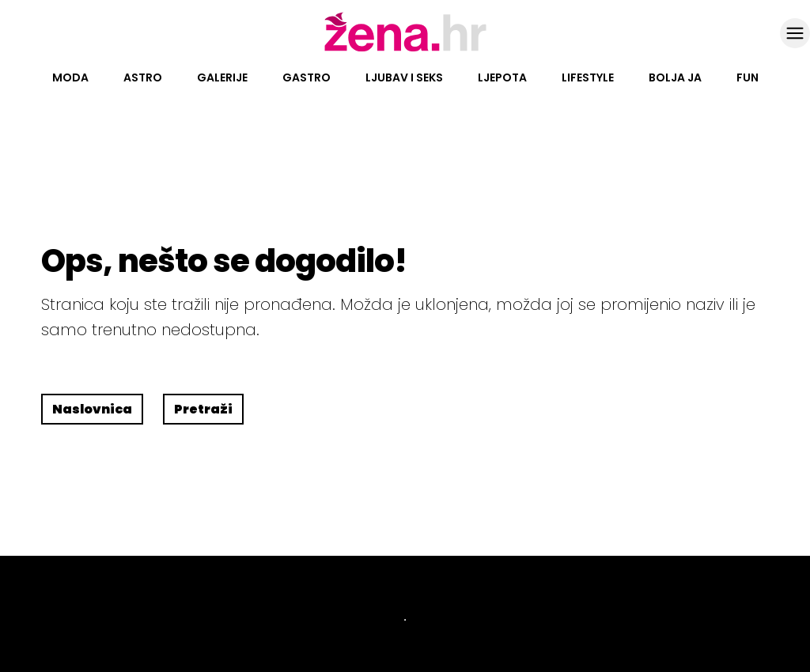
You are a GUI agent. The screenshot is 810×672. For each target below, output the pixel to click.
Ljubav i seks (404, 77)
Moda (70, 77)
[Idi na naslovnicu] (405, 50)
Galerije (222, 77)
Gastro (307, 77)
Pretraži (203, 409)
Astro (143, 77)
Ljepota (502, 77)
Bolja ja (675, 77)
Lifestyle (588, 77)
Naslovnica (92, 409)
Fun (748, 77)
